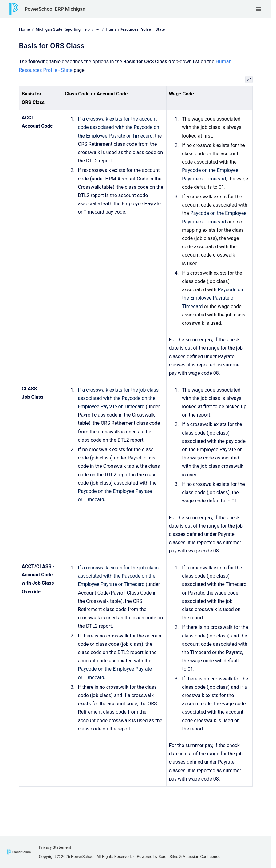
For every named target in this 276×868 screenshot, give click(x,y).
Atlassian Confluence (202, 856)
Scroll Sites (169, 856)
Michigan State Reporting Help (63, 29)
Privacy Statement (55, 847)
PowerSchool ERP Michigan (55, 9)
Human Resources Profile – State (135, 29)
